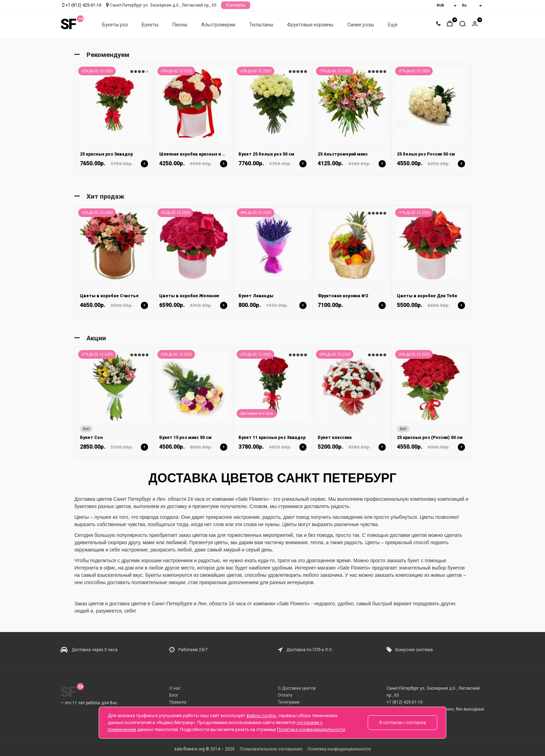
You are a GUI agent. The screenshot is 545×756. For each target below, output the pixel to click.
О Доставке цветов (297, 688)
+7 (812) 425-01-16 (83, 5)
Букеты (150, 25)
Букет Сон (91, 438)
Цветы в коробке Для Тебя (427, 296)
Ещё (393, 25)
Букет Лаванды (256, 296)
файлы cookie (261, 716)
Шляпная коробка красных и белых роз (202, 154)
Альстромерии (218, 25)
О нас (175, 688)
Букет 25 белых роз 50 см (266, 154)
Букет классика (335, 438)
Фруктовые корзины (310, 25)
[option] (114, 119)
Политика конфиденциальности (339, 749)
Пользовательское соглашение (271, 749)
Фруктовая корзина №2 (343, 296)
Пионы (180, 25)
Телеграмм (289, 702)
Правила (178, 702)
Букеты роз (115, 25)
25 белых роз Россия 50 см (426, 154)
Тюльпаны (261, 25)
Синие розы (361, 25)
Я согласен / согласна (402, 722)
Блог (174, 695)
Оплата (285, 695)
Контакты (236, 5)
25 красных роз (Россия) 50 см (430, 438)
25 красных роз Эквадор (106, 154)
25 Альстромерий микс (343, 154)
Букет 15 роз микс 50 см (185, 438)
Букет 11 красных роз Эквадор (272, 438)
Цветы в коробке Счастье (109, 296)
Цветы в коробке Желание (189, 296)
